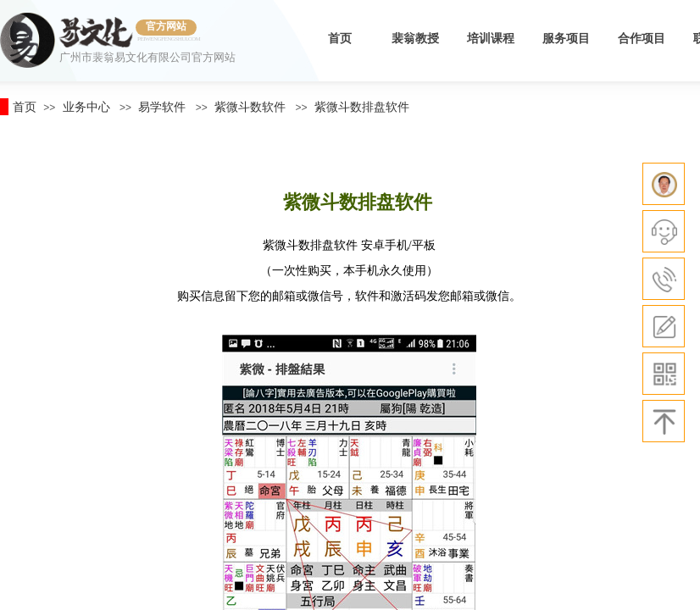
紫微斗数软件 (250, 107)
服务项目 (566, 39)
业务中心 (86, 107)
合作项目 (642, 39)
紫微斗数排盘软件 (362, 107)
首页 (340, 39)
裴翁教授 (415, 39)
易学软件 (162, 107)
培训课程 (491, 39)
